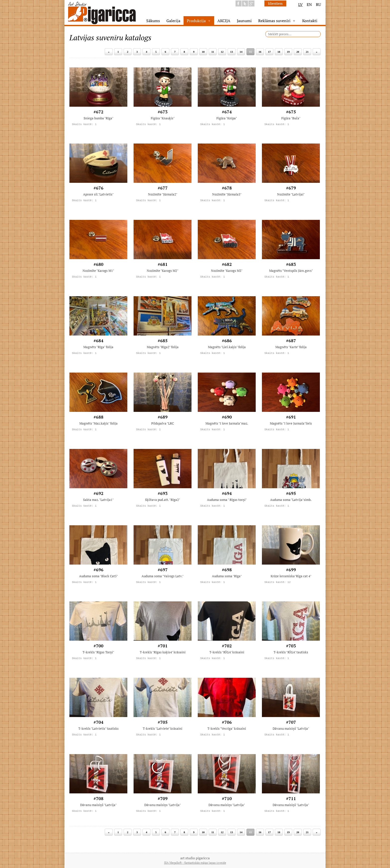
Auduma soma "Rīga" (227, 576)
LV (300, 4)
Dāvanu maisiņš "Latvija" (291, 728)
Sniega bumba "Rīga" (98, 118)
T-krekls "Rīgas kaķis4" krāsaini (163, 652)
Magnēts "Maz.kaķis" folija (98, 423)
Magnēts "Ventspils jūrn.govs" (291, 271)
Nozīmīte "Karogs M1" (98, 271)
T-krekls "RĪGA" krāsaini (227, 652)
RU (318, 4)
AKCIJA (224, 21)
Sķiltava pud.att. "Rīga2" (163, 500)
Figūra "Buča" (291, 118)
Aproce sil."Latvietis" (98, 194)
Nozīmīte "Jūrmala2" (163, 194)
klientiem (275, 3)
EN (309, 4)
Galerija (173, 21)
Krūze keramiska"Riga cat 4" (291, 576)
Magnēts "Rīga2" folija (163, 347)
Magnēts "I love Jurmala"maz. (227, 423)
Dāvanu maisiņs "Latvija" (163, 805)
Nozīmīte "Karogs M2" (163, 271)
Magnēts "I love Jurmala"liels (291, 423)
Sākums (153, 21)
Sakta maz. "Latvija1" (98, 500)
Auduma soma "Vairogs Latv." (163, 576)
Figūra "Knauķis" (163, 118)
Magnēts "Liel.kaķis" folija (227, 347)
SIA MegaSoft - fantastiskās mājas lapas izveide (195, 863)
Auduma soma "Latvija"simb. (291, 500)
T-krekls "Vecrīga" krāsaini (227, 728)
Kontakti (310, 21)
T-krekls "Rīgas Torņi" (98, 652)
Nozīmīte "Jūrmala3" (227, 194)
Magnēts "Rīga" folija (98, 347)
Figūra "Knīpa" (227, 118)
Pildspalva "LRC (163, 423)
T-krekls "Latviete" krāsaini (163, 728)
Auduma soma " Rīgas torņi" (227, 500)
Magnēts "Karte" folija (291, 347)
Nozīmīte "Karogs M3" (227, 271)
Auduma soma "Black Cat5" (98, 576)
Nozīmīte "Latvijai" (291, 194)
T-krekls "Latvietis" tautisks (98, 728)
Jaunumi (244, 21)
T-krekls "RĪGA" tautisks (291, 652)
